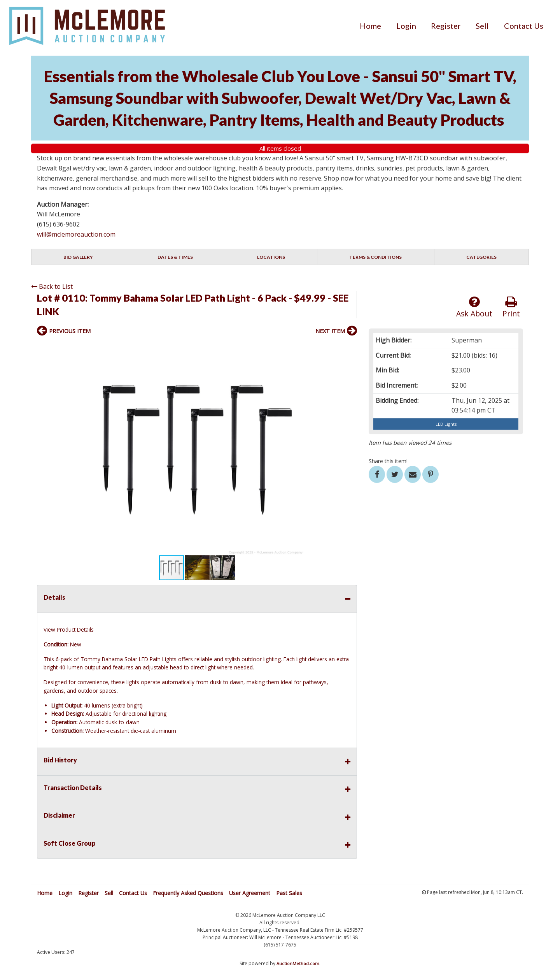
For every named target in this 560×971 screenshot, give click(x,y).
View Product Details (69, 629)
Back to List (52, 286)
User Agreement (250, 893)
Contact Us (524, 26)
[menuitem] (370, 26)
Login (406, 26)
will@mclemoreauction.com (76, 234)
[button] (350, 348)
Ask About (474, 307)
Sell (482, 26)
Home (370, 26)
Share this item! (388, 461)
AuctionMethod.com (298, 963)
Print (511, 307)
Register (446, 26)
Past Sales (289, 893)
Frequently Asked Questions (188, 893)
